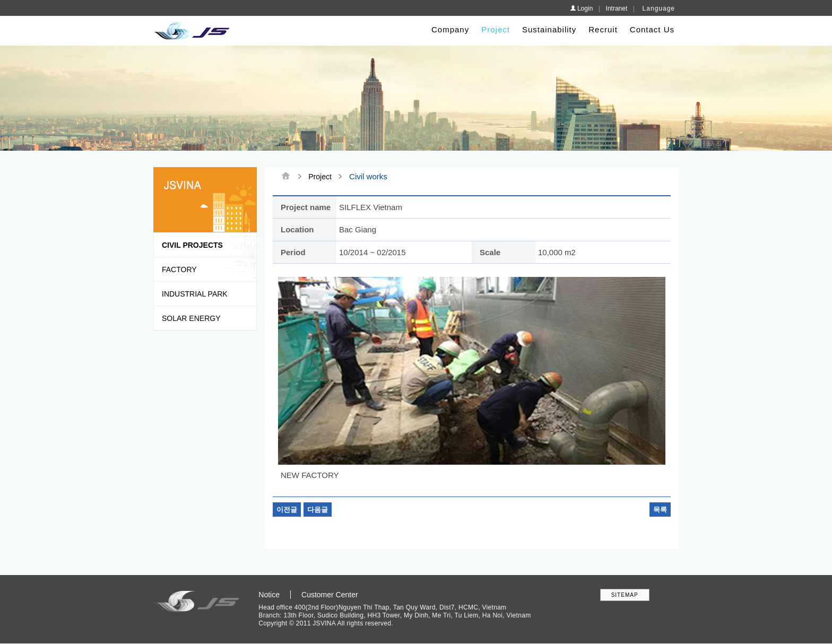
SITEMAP (625, 595)
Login (582, 8)
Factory (179, 269)
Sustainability (549, 29)
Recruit (603, 29)
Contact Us (652, 29)
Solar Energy (191, 318)
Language (659, 8)
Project (496, 29)
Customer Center (330, 595)
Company (450, 29)
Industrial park (195, 294)
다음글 (318, 510)
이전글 (287, 510)
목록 (660, 510)
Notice (269, 595)
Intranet (617, 8)
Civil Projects (192, 245)
